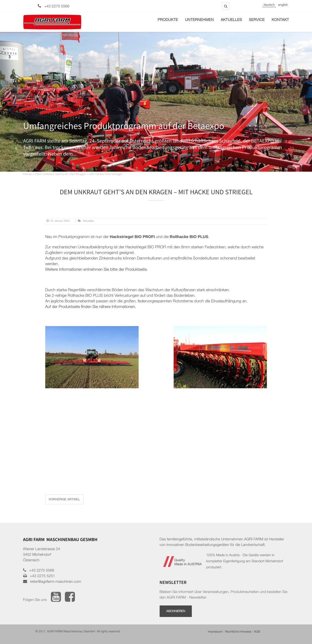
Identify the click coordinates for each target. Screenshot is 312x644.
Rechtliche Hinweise (238, 632)
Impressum (215, 632)
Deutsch (269, 5)
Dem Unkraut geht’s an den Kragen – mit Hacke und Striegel (79, 175)
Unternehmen (199, 20)
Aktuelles (231, 20)
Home (27, 175)
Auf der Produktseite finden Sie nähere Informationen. (91, 307)
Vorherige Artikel (64, 500)
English (283, 5)
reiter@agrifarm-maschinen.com (54, 582)
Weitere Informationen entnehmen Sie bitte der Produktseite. (97, 270)
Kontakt (280, 20)
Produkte (168, 20)
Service (257, 20)
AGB (257, 632)
